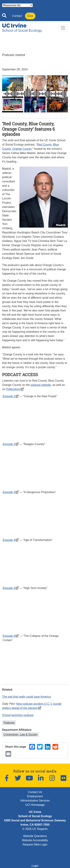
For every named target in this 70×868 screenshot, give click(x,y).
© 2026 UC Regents (35, 829)
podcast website (41, 385)
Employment (35, 796)
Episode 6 (9, 636)
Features (9, 723)
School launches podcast (18, 715)
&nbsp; (35, 420)
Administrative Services (35, 801)
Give (30, 16)
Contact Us (35, 792)
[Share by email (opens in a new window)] (8, 754)
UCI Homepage (35, 805)
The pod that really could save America (26, 697)
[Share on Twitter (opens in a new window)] (40, 747)
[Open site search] (4, 16)
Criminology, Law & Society (21, 734)
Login (35, 866)
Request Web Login (35, 845)
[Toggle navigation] (63, 28)
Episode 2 (9, 444)
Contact (17, 16)
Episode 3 (9, 492)
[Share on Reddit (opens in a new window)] (55, 747)
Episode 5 (9, 588)
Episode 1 (9, 396)
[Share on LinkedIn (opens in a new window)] (48, 747)
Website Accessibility (35, 840)
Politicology (13, 389)
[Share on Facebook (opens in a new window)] (32, 747)
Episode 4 (9, 540)
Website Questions (35, 836)
